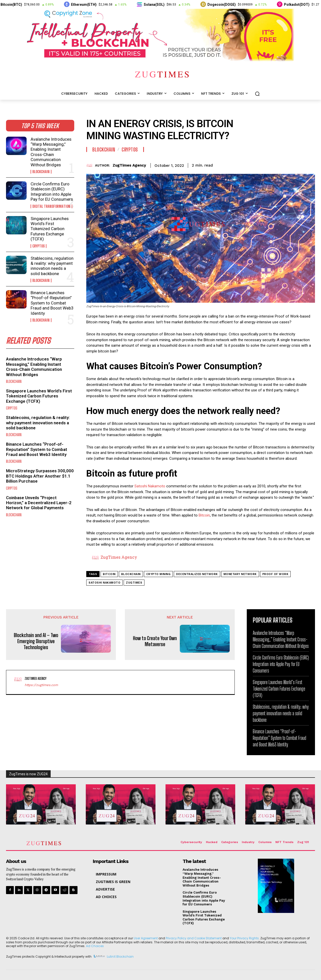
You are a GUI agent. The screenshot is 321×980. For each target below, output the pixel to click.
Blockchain (41, 172)
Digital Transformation (51, 206)
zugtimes (134, 583)
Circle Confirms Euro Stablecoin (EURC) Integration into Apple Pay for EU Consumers (52, 192)
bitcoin (109, 574)
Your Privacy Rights (244, 938)
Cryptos (38, 246)
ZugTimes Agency (129, 165)
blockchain (131, 574)
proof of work (275, 574)
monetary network (240, 574)
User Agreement (146, 938)
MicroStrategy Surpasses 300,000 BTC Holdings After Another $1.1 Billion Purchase (40, 476)
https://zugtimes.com (41, 685)
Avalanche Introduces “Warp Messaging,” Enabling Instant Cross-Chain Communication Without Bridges (51, 152)
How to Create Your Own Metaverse (155, 641)
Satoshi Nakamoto (150, 486)
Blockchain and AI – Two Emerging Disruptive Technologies (36, 641)
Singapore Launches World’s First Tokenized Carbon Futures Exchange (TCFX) (50, 229)
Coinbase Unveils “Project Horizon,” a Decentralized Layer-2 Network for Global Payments (39, 503)
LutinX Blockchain (120, 957)
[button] (257, 94)
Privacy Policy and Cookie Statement (194, 938)
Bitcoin (204, 515)
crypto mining (158, 574)
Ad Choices (95, 946)
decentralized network (197, 574)
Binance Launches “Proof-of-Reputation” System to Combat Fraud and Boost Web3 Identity (52, 303)
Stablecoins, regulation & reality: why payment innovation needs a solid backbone (52, 266)
